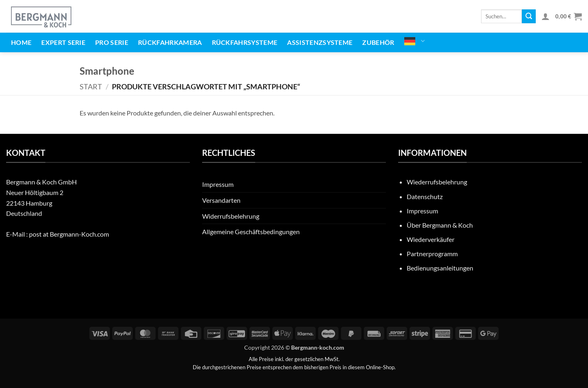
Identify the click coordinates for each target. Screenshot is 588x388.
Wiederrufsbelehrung (437, 182)
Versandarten (221, 200)
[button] (546, 16)
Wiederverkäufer (431, 239)
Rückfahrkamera (170, 42)
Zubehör (378, 42)
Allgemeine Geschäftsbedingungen (251, 232)
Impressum (218, 184)
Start (91, 86)
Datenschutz (425, 196)
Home (21, 42)
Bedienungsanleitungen (440, 268)
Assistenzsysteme (320, 42)
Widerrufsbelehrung (231, 216)
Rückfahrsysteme (245, 42)
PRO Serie (112, 42)
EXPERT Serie (63, 42)
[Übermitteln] (529, 16)
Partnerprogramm (432, 254)
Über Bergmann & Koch (440, 225)
